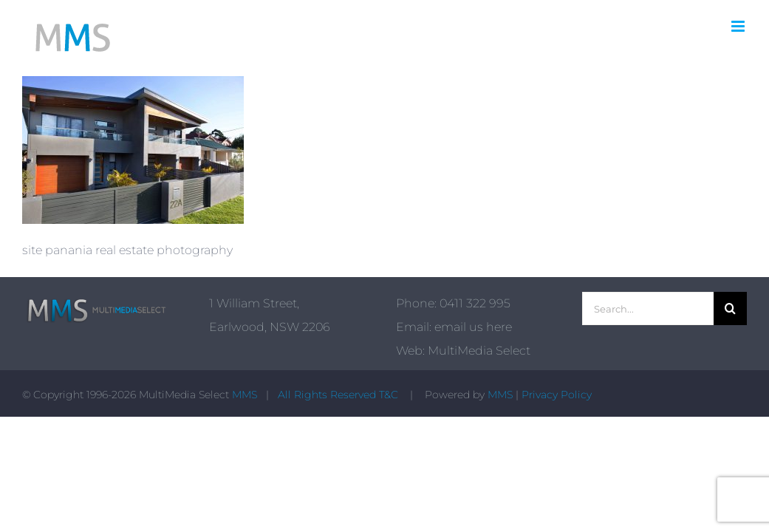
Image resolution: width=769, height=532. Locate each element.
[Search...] (648, 308)
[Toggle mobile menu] (739, 26)
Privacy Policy (557, 395)
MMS (245, 395)
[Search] (730, 308)
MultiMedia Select (479, 351)
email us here (473, 327)
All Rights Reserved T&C (339, 395)
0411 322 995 (475, 303)
